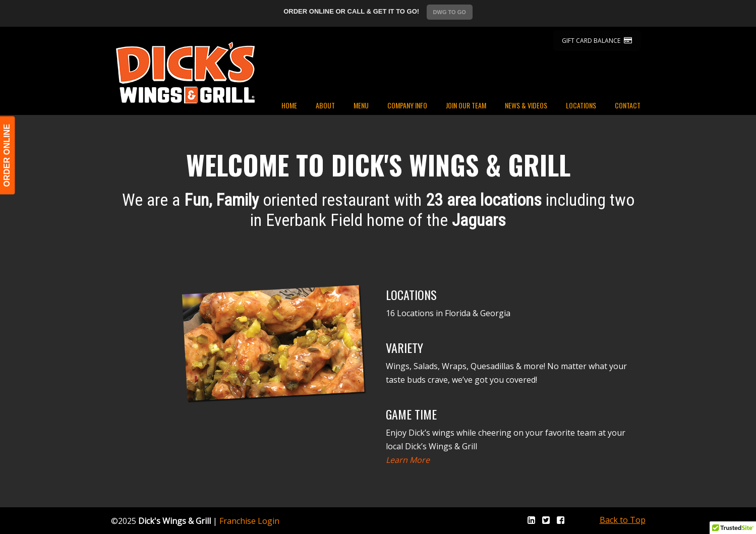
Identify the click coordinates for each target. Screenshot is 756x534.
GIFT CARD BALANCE (597, 41)
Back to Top (623, 520)
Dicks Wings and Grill (185, 73)
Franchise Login (249, 521)
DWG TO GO (450, 12)
